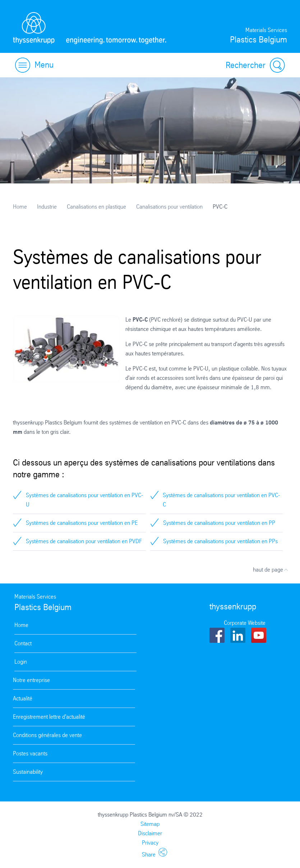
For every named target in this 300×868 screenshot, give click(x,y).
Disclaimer (150, 833)
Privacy (150, 843)
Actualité (23, 698)
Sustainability (28, 772)
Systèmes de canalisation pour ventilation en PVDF (84, 541)
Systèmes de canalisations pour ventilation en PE (82, 523)
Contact (23, 643)
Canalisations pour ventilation (169, 207)
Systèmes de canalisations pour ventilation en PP (219, 523)
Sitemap (150, 824)
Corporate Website (245, 623)
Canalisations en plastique (96, 207)
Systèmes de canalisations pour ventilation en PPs (220, 541)
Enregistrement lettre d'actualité (49, 717)
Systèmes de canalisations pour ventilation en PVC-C (221, 500)
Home (20, 207)
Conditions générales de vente (47, 735)
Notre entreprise (31, 680)
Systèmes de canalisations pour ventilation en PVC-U (84, 500)
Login (21, 662)
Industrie (47, 207)
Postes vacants (30, 753)
